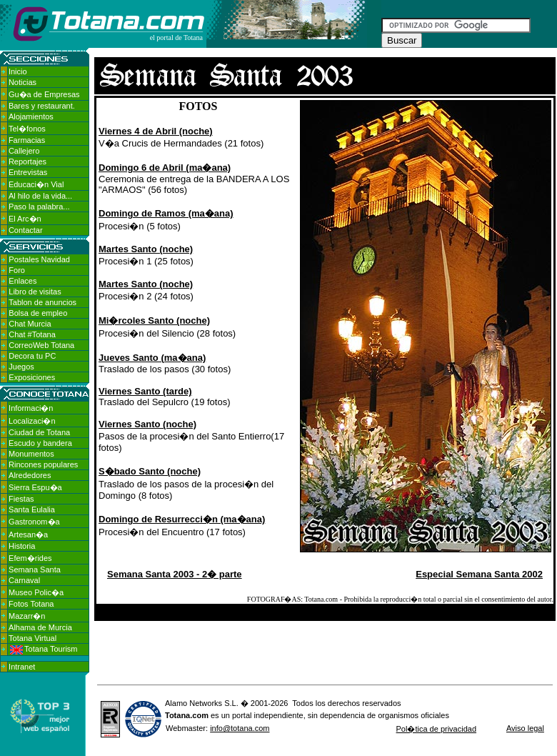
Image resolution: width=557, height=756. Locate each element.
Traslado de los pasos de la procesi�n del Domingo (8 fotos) (186, 483)
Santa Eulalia (32, 509)
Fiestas (21, 499)
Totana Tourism (44, 649)
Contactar (26, 230)
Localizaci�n (32, 421)
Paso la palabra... (39, 207)
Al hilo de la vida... (40, 196)
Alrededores (30, 475)
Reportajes (27, 161)
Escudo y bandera (40, 443)
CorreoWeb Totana (41, 345)
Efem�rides (30, 558)
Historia (22, 546)
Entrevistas (28, 172)
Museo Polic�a (36, 592)
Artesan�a (28, 534)
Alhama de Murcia (40, 627)
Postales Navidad (39, 259)
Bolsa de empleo (38, 313)
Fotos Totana (31, 604)
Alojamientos (31, 116)
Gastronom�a (34, 522)
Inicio (18, 71)
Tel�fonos (27, 129)
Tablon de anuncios (42, 302)
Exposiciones (32, 377)
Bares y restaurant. (42, 106)
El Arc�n (25, 219)
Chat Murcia (30, 324)
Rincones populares (43, 464)
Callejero (24, 151)
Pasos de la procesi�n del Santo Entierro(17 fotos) (191, 436)
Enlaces (22, 281)
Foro (17, 270)
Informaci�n (31, 408)
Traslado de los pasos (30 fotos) (165, 363)
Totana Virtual (32, 638)
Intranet (22, 667)
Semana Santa (35, 570)
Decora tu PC (32, 356)
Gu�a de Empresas (44, 94)
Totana (177, 715)
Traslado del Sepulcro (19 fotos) (165, 397)
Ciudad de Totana (39, 432)
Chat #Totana (32, 334)
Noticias (22, 82)
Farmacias (27, 140)
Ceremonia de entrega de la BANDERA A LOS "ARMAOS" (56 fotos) (194, 179)
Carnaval (24, 580)
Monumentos (31, 454)
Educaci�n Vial (36, 184)
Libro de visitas (35, 292)
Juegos (21, 367)
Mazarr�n (27, 616)
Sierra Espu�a (35, 487)
